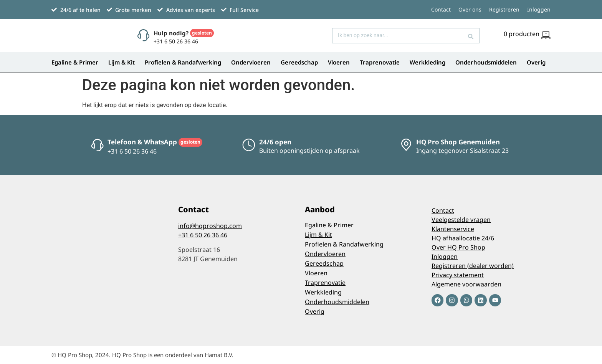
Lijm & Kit (122, 62)
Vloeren (339, 62)
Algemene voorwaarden (466, 284)
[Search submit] (471, 36)
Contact (441, 9)
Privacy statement (458, 275)
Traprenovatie (380, 62)
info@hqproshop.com (210, 226)
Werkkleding (428, 62)
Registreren (504, 9)
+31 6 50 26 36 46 (203, 235)
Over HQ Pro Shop (458, 247)
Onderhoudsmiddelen (486, 62)
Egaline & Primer (75, 62)
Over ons (470, 9)
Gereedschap (299, 62)
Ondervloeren (251, 62)
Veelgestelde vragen (461, 220)
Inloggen (539, 9)
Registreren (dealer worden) (473, 266)
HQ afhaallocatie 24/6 (463, 238)
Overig (536, 62)
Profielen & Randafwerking (183, 62)
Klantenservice (453, 229)
